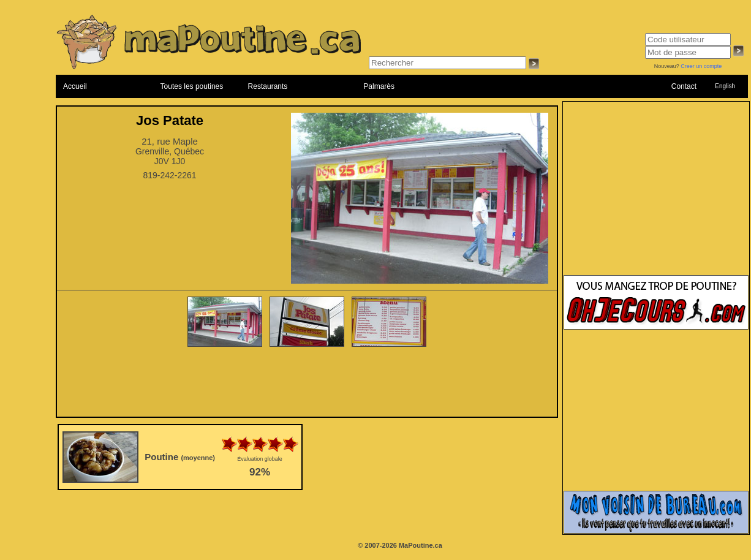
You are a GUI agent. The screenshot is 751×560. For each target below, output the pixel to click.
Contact (684, 86)
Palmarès (379, 86)
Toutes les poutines (192, 86)
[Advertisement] (307, 383)
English (725, 86)
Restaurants (268, 86)
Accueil (75, 86)
